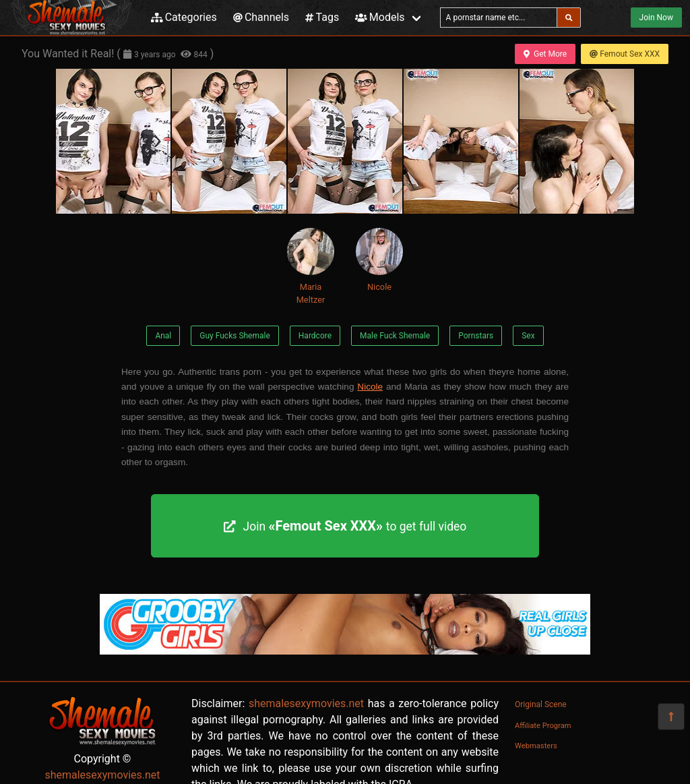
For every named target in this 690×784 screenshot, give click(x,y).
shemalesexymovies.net (102, 775)
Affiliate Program (543, 726)
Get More (545, 54)
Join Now (656, 18)
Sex (528, 336)
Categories (184, 17)
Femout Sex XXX (625, 54)
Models (380, 17)
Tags (322, 17)
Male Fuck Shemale (395, 336)
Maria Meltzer (311, 266)
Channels (261, 17)
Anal (163, 336)
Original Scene (541, 704)
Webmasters (536, 746)
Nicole (379, 260)
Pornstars (476, 336)
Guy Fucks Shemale (235, 336)
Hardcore (315, 336)
